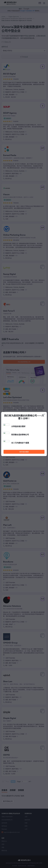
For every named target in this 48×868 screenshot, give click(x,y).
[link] (40, 3)
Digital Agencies (14, 17)
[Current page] (25, 782)
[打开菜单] (44, 3)
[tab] (4, 790)
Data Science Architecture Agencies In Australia (17, 18)
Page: (19, 781)
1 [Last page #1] (31, 781)
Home (3, 17)
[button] (24, 51)
